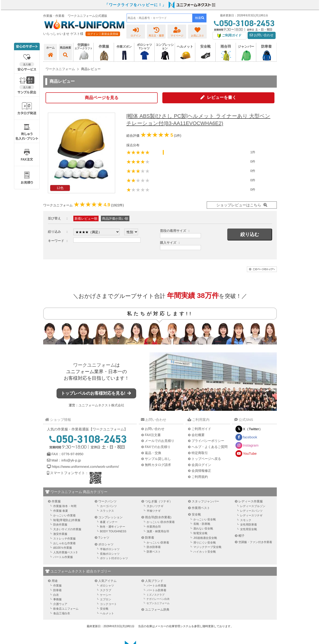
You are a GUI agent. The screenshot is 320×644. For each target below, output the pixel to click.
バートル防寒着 (156, 590)
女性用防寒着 (249, 525)
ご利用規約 (200, 477)
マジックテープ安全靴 (207, 547)
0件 (253, 161)
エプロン (106, 599)
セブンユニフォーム (158, 603)
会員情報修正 (201, 471)
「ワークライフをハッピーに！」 (135, 5)
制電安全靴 (200, 533)
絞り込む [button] (250, 234)
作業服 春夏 (61, 511)
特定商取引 (200, 453)
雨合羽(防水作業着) (158, 517)
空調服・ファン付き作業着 (255, 542)
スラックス (107, 511)
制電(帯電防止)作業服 (67, 520)
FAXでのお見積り (158, 447)
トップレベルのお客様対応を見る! (96, 393)
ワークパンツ (107, 501)
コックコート (108, 604)
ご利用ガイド (201, 429)
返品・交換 (153, 453)
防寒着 (150, 538)
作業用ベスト (201, 508)
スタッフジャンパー (205, 501)
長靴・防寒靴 (202, 524)
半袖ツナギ (154, 511)
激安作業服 (60, 534)
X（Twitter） (253, 429)
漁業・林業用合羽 (158, 531)
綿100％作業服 (63, 548)
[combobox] (160, 18)
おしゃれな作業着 (64, 543)
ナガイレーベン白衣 (158, 599)
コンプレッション (110, 517)
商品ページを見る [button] (102, 98)
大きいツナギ (155, 506)
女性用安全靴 (249, 529)
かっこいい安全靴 (205, 519)
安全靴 (196, 514)
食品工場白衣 (62, 613)
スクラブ (106, 590)
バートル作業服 (63, 557)
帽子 (242, 536)
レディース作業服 (251, 501)
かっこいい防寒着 (158, 543)
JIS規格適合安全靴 (205, 538)
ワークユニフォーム (94, 365)
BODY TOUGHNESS (113, 531)
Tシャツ (104, 538)
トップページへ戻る (206, 459)
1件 (253, 152)
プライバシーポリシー (208, 441)
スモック (246, 520)
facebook (250, 437)
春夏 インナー (109, 522)
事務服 (57, 599)
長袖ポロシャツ (110, 554)
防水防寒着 (154, 547)
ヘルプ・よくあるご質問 (210, 447)
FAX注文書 (153, 435)
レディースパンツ (251, 511)
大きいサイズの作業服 (67, 529)
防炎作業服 (60, 525)
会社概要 (198, 435)
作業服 (56, 501)
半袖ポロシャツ (110, 549)
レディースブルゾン (253, 506)
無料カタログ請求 (158, 465)
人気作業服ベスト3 (65, 552)
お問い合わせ (262, 35)
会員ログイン (201, 465)
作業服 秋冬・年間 (65, 506)
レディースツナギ (251, 515)
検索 (200, 18)
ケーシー (106, 595)
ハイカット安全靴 (205, 552)
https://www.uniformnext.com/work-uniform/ (85, 467)
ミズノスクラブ (155, 595)
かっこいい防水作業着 (161, 522)
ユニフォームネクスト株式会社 (101, 405)
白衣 (56, 595)
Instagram (251, 445)
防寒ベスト (154, 552)
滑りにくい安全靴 (205, 543)
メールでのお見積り (160, 441)
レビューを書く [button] (222, 97)
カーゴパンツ (108, 506)
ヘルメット (107, 613)
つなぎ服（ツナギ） (159, 501)
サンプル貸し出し (158, 459)
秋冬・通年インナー (113, 527)
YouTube (250, 453)
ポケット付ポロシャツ (114, 558)
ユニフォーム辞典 (157, 610)
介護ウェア (60, 604)
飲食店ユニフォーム (66, 609)
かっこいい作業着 (64, 515)
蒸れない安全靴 (203, 529)
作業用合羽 (154, 527)
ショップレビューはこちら (239, 205)
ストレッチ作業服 (64, 539)
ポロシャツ (106, 544)
